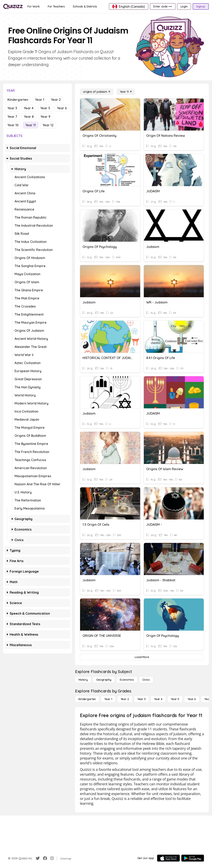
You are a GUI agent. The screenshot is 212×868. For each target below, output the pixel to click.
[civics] (146, 680)
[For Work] (34, 6)
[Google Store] (193, 858)
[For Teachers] (56, 6)
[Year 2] (125, 699)
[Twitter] (38, 858)
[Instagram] (52, 858)
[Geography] (104, 680)
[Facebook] (45, 858)
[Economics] (127, 680)
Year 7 (12, 117)
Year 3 (12, 108)
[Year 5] (175, 699)
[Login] (184, 6)
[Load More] (142, 657)
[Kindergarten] (87, 699)
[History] (83, 680)
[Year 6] (192, 699)
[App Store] (168, 858)
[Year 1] (108, 699)
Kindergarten (18, 100)
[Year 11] (126, 92)
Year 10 (13, 125)
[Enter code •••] (163, 6)
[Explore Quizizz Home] (13, 6)
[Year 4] (158, 699)
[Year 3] (142, 699)
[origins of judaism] (97, 92)
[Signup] (201, 6)
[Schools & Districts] (85, 6)
